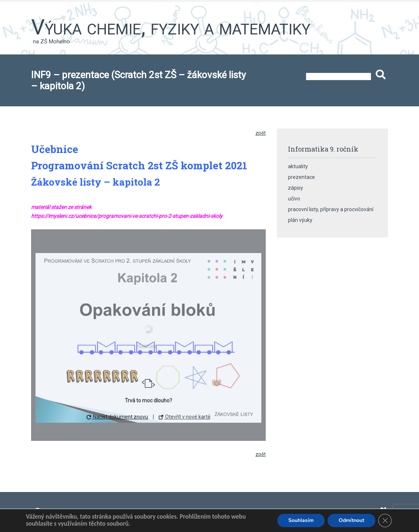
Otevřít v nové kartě (185, 417)
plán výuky (300, 220)
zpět (261, 133)
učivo (294, 199)
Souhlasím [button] (301, 520)
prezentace (301, 177)
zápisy (296, 188)
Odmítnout (351, 520)
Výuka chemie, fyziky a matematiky (171, 27)
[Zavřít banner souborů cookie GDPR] (385, 521)
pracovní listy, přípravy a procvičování (331, 209)
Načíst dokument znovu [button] (117, 417)
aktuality (298, 166)
